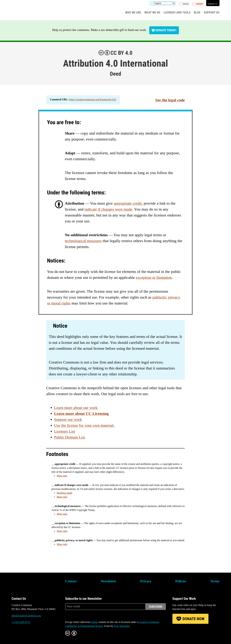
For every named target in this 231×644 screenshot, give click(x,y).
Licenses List (65, 431)
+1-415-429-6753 (21, 622)
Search (186, 4)
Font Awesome (122, 626)
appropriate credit (128, 203)
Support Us (212, 13)
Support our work (68, 419)
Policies (181, 581)
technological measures (83, 241)
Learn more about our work (76, 408)
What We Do (152, 13)
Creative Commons (27, 11)
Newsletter (109, 581)
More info (62, 476)
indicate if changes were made (108, 209)
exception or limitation (154, 278)
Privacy (146, 581)
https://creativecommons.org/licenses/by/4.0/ (93, 99)
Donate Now (193, 619)
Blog (197, 13)
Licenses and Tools (177, 13)
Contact (71, 581)
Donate (200, 4)
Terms (215, 581)
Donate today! (166, 30)
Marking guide (65, 493)
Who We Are (133, 13)
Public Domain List (70, 437)
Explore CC (213, 4)
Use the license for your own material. (84, 425)
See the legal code (170, 100)
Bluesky (14, 635)
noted (94, 622)
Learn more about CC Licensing (81, 414)
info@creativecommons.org (26, 616)
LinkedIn (32, 635)
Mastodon (23, 635)
